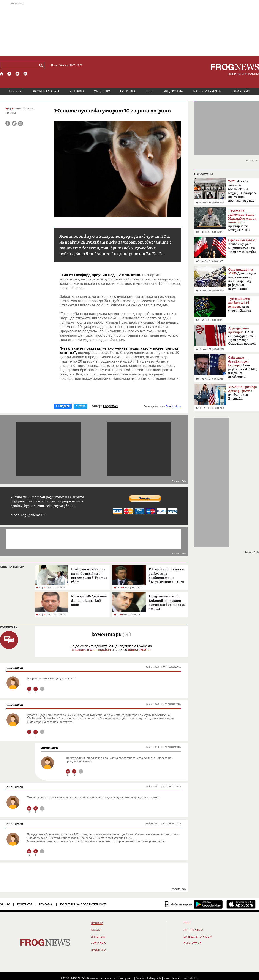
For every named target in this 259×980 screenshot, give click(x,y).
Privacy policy (126, 978)
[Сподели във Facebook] (8, 123)
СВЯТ (149, 91)
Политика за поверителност (83, 904)
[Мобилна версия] (179, 904)
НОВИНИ (16, 91)
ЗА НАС (5, 904)
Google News (174, 407)
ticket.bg (194, 978)
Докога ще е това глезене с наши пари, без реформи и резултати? (242, 279)
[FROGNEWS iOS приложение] (241, 904)
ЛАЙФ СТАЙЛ (241, 91)
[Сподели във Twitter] (14, 123)
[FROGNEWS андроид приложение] (208, 904)
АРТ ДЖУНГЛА (173, 91)
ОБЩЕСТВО (102, 91)
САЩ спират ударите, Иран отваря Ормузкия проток (242, 336)
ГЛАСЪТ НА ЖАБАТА (46, 91)
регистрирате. (139, 650)
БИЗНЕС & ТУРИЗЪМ (207, 91)
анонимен (15, 667)
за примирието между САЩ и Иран (242, 222)
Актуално (98, 944)
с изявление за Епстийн (242, 393)
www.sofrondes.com (175, 978)
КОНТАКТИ (25, 904)
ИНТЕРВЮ (77, 91)
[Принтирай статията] (20, 123)
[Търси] (42, 65)
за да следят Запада (239, 305)
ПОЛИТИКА (128, 91)
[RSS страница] (25, 74)
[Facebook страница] (9, 74)
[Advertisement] (129, 29)
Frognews (111, 406)
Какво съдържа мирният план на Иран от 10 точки (242, 246)
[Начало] (2, 74)
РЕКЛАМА (46, 904)
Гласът (96, 930)
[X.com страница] (17, 74)
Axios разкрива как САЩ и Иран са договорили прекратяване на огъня (242, 369)
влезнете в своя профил (91, 650)
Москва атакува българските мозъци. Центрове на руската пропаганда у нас (242, 191)
